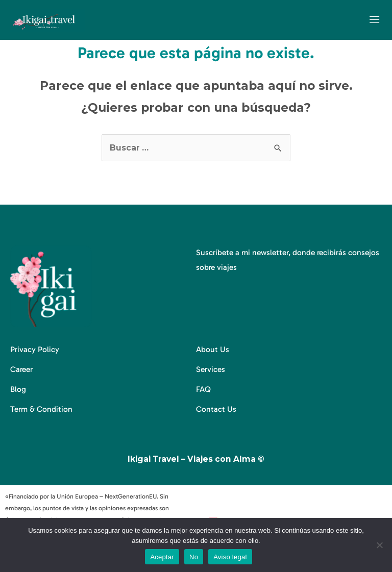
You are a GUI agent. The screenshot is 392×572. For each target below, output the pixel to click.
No (194, 557)
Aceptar (162, 557)
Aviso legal (230, 557)
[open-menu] (375, 20)
